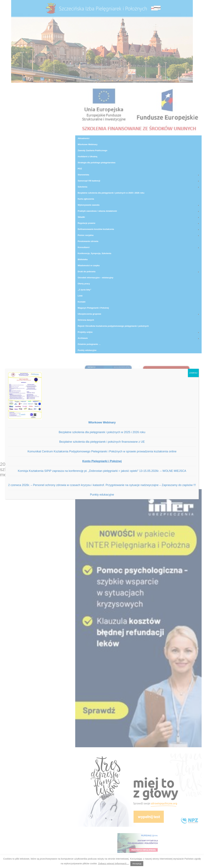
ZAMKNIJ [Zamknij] (193, 373)
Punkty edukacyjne (102, 495)
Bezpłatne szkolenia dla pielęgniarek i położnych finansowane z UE (102, 442)
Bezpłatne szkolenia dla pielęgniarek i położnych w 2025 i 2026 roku (102, 432)
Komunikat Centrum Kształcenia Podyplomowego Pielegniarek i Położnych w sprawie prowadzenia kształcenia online (102, 451)
